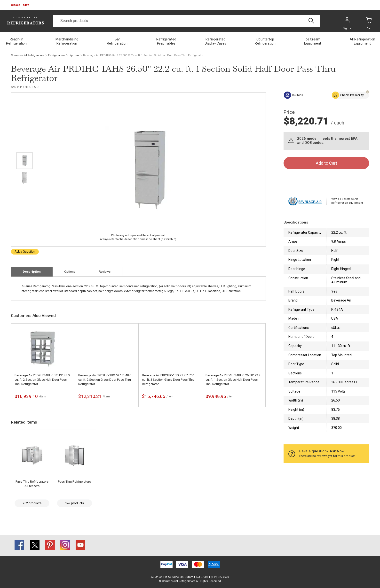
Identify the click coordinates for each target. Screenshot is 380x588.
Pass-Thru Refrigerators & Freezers (32, 484)
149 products (75, 503)
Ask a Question (25, 252)
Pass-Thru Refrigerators (74, 482)
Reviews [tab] (105, 272)
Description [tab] (32, 272)
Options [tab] (70, 272)
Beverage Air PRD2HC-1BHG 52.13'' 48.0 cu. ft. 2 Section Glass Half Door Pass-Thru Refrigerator (42, 380)
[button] (20, 5)
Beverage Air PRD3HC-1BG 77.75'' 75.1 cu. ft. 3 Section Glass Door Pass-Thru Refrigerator (168, 380)
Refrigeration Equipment (64, 55)
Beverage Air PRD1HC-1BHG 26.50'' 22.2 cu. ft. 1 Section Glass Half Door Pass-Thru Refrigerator (233, 380)
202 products (32, 503)
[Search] (186, 21)
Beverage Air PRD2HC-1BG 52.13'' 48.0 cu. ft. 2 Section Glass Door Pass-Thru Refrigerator (105, 380)
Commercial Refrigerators (28, 55)
